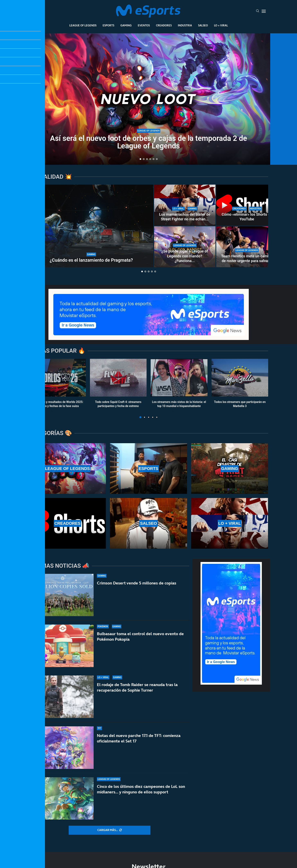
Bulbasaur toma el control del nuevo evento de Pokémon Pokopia (140, 636)
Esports (108, 25)
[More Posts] (110, 830)
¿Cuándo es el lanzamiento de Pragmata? (91, 260)
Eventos (144, 25)
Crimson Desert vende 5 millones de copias (137, 583)
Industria (185, 25)
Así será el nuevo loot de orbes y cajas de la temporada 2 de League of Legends (149, 142)
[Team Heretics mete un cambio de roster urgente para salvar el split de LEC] (247, 247)
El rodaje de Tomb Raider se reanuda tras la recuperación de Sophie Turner (137, 688)
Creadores (164, 25)
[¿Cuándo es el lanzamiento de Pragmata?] (91, 226)
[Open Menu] (264, 11)
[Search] (258, 11)
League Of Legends (83, 25)
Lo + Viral (221, 25)
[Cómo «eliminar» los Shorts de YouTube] (247, 205)
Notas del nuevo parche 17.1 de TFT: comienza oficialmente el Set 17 (139, 742)
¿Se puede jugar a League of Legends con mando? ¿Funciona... (185, 256)
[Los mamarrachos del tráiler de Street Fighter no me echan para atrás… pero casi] (185, 205)
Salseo (203, 25)
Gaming (126, 25)
